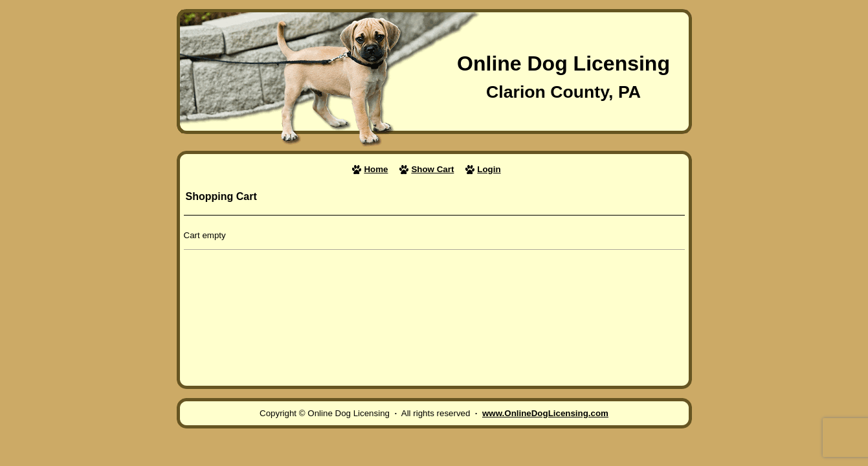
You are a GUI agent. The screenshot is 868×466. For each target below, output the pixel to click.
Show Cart (432, 169)
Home (376, 169)
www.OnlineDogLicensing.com (545, 413)
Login (489, 169)
